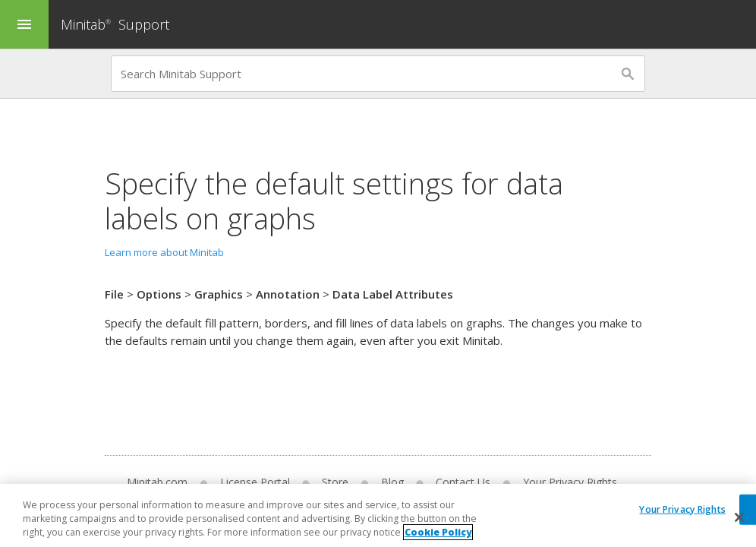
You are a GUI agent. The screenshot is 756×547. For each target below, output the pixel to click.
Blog (392, 482)
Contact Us (463, 482)
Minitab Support (115, 24)
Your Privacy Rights (570, 482)
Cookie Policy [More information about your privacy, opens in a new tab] (438, 533)
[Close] (739, 517)
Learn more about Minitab (164, 252)
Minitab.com (157, 482)
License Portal (255, 482)
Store (335, 482)
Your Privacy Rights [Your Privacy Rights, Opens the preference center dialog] (682, 509)
